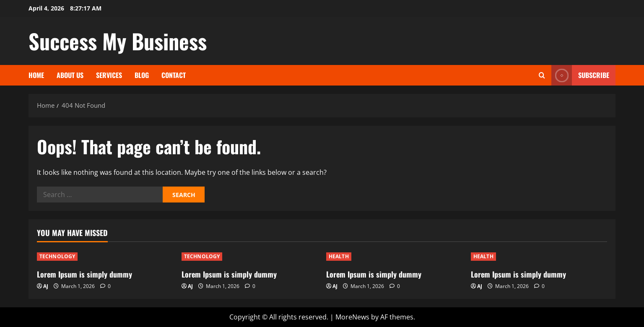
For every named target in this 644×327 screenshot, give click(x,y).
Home (36, 75)
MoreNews (352, 317)
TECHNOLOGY (57, 256)
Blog (142, 75)
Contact (174, 75)
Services (109, 75)
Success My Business (118, 41)
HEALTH (339, 256)
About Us (70, 75)
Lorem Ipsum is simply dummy (84, 274)
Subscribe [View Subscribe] (580, 75)
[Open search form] (542, 75)
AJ (46, 286)
